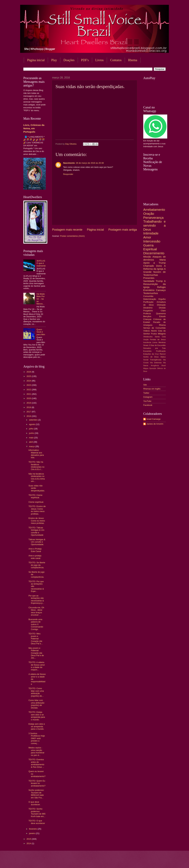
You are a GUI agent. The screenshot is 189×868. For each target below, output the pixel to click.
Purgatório (148, 311)
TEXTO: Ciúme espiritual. (35, 496)
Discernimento (154, 253)
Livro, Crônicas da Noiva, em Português (34, 128)
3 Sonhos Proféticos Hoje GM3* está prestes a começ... (37, 738)
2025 (29, 376)
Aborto (154, 331)
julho (31, 429)
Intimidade (151, 233)
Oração (149, 214)
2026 (29, 372)
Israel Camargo (154, 419)
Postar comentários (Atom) (72, 236)
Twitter (146, 393)
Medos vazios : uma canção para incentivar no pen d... (36, 751)
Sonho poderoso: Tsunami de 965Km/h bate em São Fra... (36, 794)
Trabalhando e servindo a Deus (154, 225)
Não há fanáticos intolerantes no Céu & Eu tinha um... (37, 477)
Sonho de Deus (151, 357)
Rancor (163, 354)
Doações (69, 60)
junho (32, 433)
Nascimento (69, 163)
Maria (163, 260)
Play (54, 60)
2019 (29, 403)
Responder (68, 174)
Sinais (146, 345)
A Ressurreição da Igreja (154, 284)
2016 (29, 416)
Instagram (148, 397)
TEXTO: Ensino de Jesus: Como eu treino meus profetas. (37, 510)
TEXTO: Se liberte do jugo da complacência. (37, 565)
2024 (29, 381)
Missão (147, 257)
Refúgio (161, 287)
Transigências (156, 360)
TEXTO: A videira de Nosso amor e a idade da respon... (37, 666)
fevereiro (33, 829)
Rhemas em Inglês (152, 389)
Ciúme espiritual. (36, 502)
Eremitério (149, 290)
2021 (29, 394)
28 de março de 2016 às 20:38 (90, 163)
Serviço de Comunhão (154, 328)
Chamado (149, 266)
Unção (146, 340)
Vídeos (146, 331)
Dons (159, 266)
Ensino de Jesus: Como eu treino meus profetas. (37, 521)
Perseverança (153, 218)
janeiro (32, 833)
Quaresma (161, 313)
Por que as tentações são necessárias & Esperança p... (36, 599)
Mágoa (146, 368)
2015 (29, 839)
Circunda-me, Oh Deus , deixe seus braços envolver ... (36, 611)
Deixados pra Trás (154, 348)
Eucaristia (147, 351)
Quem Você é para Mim (41, 332)
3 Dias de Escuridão (157, 345)
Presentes (149, 278)
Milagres (162, 334)
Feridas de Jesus (158, 340)
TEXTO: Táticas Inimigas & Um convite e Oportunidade (36, 531)
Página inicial (36, 60)
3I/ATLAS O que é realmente (41, 263)
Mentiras (162, 342)
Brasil (164, 366)
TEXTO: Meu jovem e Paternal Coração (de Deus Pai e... (36, 639)
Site (145, 385)
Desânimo (148, 308)
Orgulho (162, 299)
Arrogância (155, 366)
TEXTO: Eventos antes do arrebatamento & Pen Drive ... (36, 763)
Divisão (162, 308)
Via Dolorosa (156, 363)
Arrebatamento (154, 210)
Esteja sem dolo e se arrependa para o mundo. (37, 726)
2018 (29, 407)
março (32, 446)
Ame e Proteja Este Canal (35, 550)
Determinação (150, 299)
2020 (29, 398)
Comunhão (148, 296)
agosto (32, 424)
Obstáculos (148, 337)
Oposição (153, 368)
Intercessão (152, 241)
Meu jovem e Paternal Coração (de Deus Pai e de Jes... (36, 653)
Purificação (148, 302)
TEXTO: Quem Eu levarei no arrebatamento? (37, 783)
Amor (147, 237)
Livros (99, 60)
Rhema (133, 60)
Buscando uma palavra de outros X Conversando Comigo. (36, 624)
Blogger (120, 862)
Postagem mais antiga (123, 230)
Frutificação (161, 351)
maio (31, 438)
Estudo (162, 316)
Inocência (147, 342)
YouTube (147, 401)
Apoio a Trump (154, 263)
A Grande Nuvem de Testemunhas (154, 272)
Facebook (148, 405)
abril (31, 442)
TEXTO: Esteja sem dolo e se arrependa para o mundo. (37, 716)
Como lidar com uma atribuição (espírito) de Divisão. (36, 704)
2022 (29, 390)
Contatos (116, 60)
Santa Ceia (160, 337)
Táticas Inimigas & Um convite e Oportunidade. (37, 542)
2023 (29, 385)
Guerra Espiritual (150, 247)
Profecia (147, 313)
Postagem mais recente (67, 230)
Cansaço (161, 290)
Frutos (154, 334)
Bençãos (147, 316)
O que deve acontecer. (34, 803)
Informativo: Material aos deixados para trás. (36, 454)
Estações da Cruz (151, 354)
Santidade (149, 281)
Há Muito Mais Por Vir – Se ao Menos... (41, 299)
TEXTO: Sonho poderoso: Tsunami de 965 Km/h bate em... (37, 813)
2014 (29, 843)
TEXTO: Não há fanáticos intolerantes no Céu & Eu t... (36, 466)
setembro (33, 420)
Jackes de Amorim (155, 424)
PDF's (85, 60)
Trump (159, 281)
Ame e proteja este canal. (35, 557)
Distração (161, 305)
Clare (163, 311)
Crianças (147, 319)
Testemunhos (151, 293)
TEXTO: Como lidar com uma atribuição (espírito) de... (36, 692)
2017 (29, 412)
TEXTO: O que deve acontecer (37, 822)
